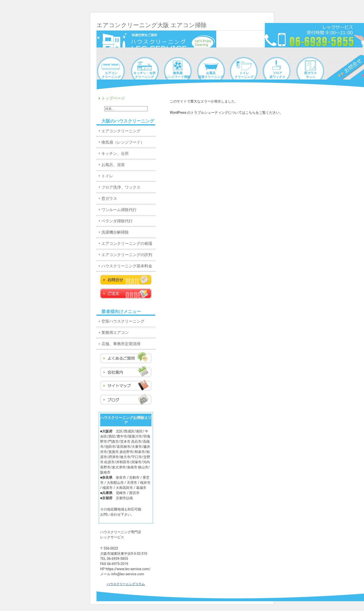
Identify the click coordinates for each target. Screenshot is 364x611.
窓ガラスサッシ (310, 75)
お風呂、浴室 (113, 165)
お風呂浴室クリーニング (211, 75)
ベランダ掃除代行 (117, 221)
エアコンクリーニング (111, 75)
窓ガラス (109, 198)
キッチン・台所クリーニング (145, 75)
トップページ (113, 98)
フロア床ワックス (277, 75)
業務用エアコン (115, 333)
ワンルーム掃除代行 (119, 210)
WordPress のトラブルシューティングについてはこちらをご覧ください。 (226, 113)
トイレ (107, 176)
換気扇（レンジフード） (123, 142)
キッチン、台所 (115, 153)
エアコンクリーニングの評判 (127, 255)
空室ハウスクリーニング (123, 321)
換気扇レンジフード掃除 (178, 75)
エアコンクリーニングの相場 (127, 243)
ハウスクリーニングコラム (126, 584)
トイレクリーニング (244, 75)
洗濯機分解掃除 (115, 232)
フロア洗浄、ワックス (121, 187)
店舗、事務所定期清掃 (121, 344)
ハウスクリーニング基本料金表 (127, 268)
